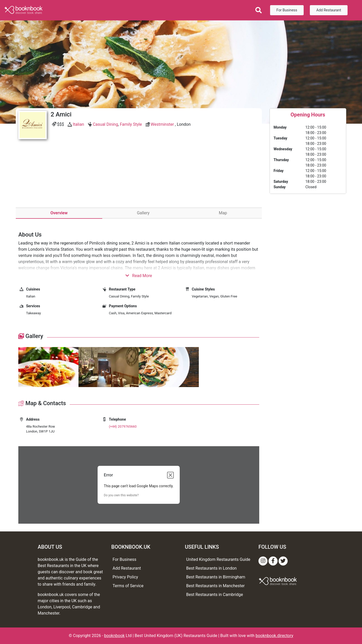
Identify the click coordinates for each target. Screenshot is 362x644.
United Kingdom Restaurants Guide (218, 559)
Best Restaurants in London (211, 568)
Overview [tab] (59, 213)
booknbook (114, 636)
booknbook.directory (274, 636)
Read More (139, 276)
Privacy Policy (125, 577)
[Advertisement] (139, 180)
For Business (287, 10)
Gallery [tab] (143, 213)
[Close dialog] (170, 475)
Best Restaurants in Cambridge (215, 595)
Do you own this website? (121, 495)
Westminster (162, 124)
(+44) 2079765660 (123, 426)
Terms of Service (128, 586)
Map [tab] (223, 213)
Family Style (131, 124)
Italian (78, 124)
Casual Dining (105, 124)
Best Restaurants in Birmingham (216, 577)
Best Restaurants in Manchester (215, 586)
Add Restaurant (329, 10)
